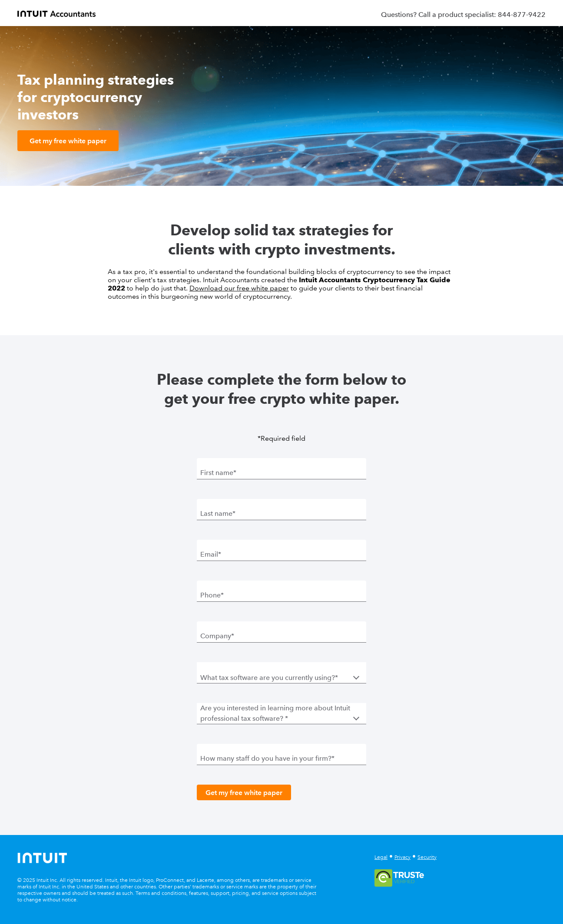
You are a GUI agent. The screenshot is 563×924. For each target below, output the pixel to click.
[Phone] (281, 595)
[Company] (281, 636)
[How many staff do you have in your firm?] (281, 758)
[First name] (281, 472)
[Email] (281, 554)
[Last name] (281, 513)
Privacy (402, 857)
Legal (381, 857)
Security (427, 857)
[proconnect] (56, 13)
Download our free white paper (239, 288)
